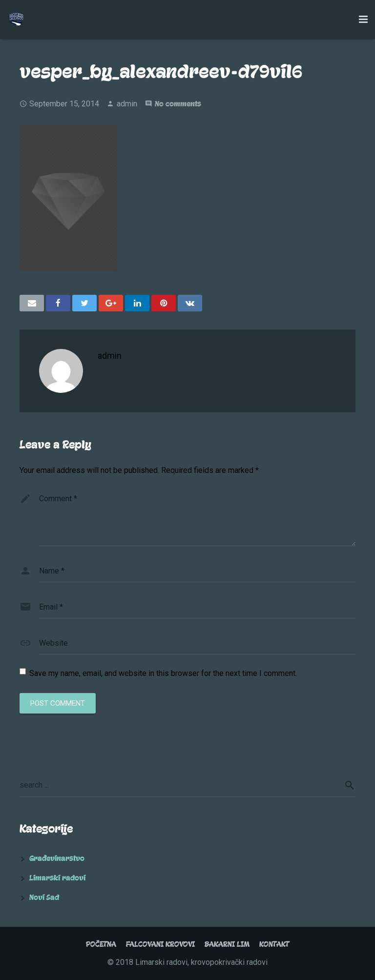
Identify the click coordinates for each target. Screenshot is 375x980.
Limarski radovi (57, 878)
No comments (178, 104)
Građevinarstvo (57, 858)
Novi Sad (44, 898)
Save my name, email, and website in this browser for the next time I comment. (163, 673)
